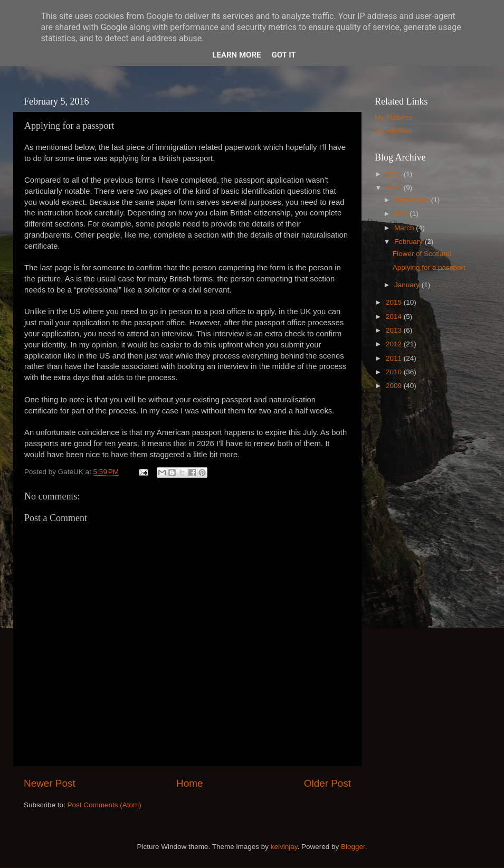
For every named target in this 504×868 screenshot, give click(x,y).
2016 (395, 188)
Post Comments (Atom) (104, 805)
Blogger (353, 847)
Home (189, 783)
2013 (395, 330)
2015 (395, 302)
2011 (395, 358)
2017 (395, 174)
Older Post (327, 783)
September (413, 200)
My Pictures (393, 117)
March (405, 228)
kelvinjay (284, 847)
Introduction (393, 130)
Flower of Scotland (422, 254)
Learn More (236, 55)
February (410, 242)
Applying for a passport (429, 267)
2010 (395, 372)
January (408, 285)
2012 (395, 344)
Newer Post (50, 783)
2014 (395, 317)
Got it (283, 55)
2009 (395, 386)
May (402, 214)
